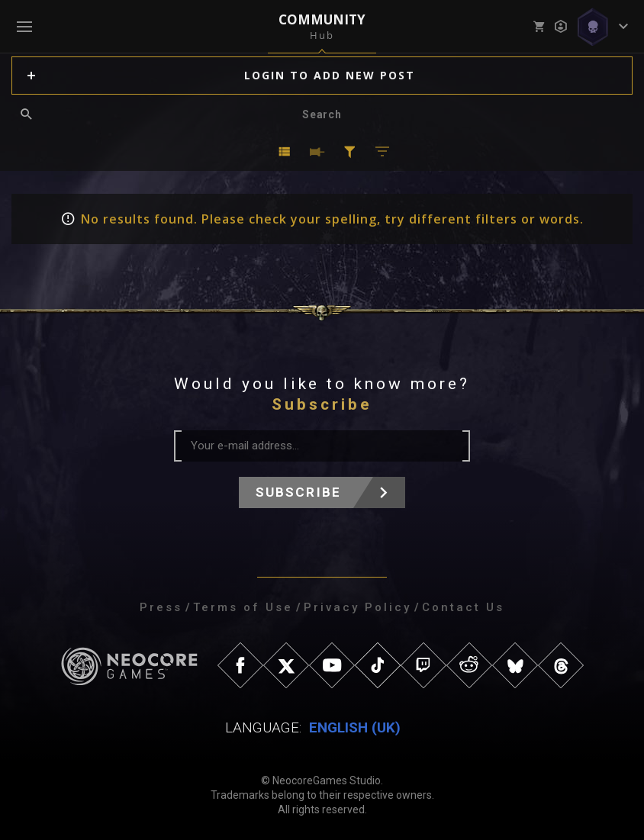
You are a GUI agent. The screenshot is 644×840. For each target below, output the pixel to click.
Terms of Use (243, 607)
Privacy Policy (357, 607)
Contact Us (463, 607)
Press (161, 607)
